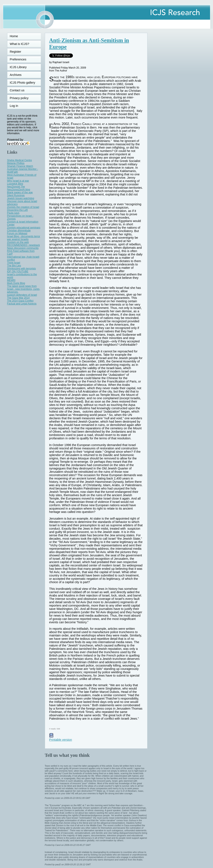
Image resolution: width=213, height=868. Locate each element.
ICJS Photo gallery (23, 83)
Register (16, 52)
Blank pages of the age (20, 192)
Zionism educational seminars (24, 228)
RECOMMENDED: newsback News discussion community (24, 247)
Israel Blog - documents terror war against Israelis (24, 238)
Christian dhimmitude (19, 231)
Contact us (17, 90)
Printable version (61, 738)
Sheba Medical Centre (20, 160)
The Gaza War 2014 (18, 298)
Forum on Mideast (17, 233)
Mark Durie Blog (16, 283)
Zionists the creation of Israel (23, 207)
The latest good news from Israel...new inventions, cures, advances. (24, 289)
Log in (17, 106)
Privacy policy (19, 98)
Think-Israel (14, 263)
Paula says (13, 213)
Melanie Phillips (16, 163)
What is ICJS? (20, 44)
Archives (16, 75)
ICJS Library (18, 67)
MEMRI (11, 280)
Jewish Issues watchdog (21, 198)
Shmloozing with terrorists (21, 269)
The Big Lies (14, 266)
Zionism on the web (18, 242)
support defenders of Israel (22, 295)
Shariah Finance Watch (20, 166)
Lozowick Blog (15, 184)
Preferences (18, 59)
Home (14, 36)
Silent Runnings (16, 195)
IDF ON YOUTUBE (18, 271)
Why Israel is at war (18, 181)
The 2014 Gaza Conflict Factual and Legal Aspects (22, 302)
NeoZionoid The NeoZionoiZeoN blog (19, 188)
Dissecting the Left (17, 210)
